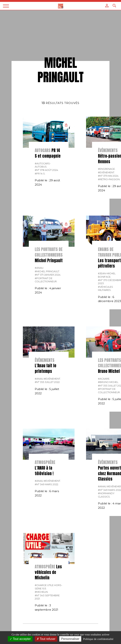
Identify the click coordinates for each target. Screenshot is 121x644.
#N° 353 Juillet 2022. (47, 382)
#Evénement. (106, 172)
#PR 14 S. (40, 174)
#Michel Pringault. (47, 271)
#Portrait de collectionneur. (46, 280)
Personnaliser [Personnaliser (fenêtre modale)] (70, 639)
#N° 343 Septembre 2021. (47, 597)
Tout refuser (46, 639)
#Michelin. (42, 592)
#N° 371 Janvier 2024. (48, 275)
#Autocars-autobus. (43, 165)
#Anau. (39, 268)
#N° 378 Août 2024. (47, 170)
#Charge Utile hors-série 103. (49, 587)
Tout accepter (20, 639)
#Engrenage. (107, 169)
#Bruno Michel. (108, 382)
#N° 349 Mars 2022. (47, 484)
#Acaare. (104, 379)
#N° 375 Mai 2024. (108, 176)
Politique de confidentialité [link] (98, 639)
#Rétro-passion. (109, 179)
